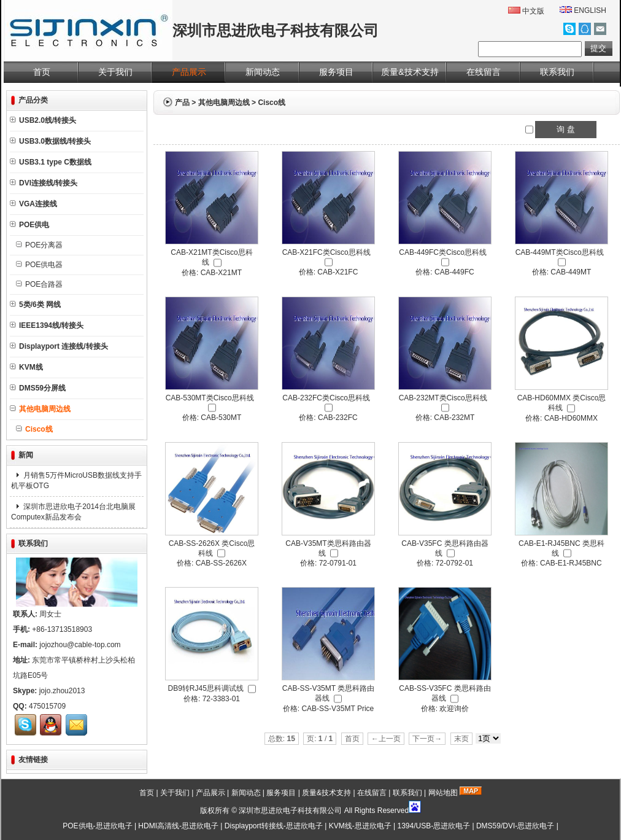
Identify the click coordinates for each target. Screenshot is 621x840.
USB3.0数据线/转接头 (50, 141)
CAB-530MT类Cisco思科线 (210, 398)
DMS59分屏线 (38, 388)
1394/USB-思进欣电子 (434, 826)
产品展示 (189, 72)
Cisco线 (272, 103)
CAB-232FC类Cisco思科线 (326, 398)
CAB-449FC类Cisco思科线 (443, 252)
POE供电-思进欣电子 (97, 826)
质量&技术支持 (410, 72)
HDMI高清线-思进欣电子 (178, 826)
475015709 (47, 706)
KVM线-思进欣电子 (360, 826)
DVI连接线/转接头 (44, 183)
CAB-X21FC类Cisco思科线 (326, 252)
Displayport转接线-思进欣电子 (274, 826)
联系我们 (557, 72)
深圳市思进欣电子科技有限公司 (290, 811)
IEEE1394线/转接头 (47, 325)
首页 (42, 72)
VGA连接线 (33, 204)
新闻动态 (263, 72)
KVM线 (26, 367)
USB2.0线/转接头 (43, 120)
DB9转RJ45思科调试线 (205, 688)
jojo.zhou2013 (62, 691)
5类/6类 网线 (35, 305)
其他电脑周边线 (224, 103)
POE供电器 (39, 265)
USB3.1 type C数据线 (51, 162)
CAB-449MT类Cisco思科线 (560, 252)
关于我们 (115, 72)
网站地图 (443, 793)
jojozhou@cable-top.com (80, 645)
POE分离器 (39, 245)
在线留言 (484, 72)
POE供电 (29, 225)
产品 (182, 103)
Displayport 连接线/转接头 (59, 346)
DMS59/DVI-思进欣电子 (515, 826)
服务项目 (336, 72)
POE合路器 (39, 284)
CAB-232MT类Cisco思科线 (443, 398)
